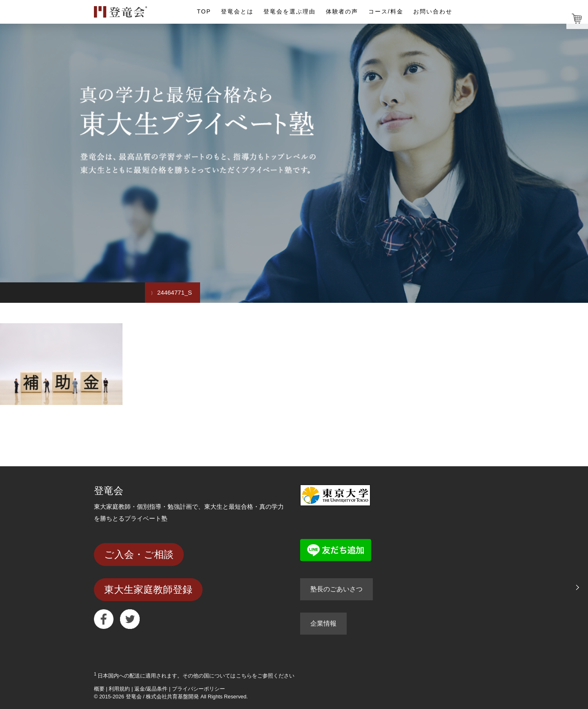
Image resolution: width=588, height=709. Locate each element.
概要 (99, 689)
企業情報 (323, 623)
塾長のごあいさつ (336, 589)
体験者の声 (342, 11)
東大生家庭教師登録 (148, 589)
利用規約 (119, 689)
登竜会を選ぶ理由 (290, 11)
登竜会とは (237, 11)
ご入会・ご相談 (139, 554)
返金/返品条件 (151, 689)
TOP (204, 11)
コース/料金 (386, 11)
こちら (244, 676)
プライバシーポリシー (198, 689)
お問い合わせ (433, 11)
